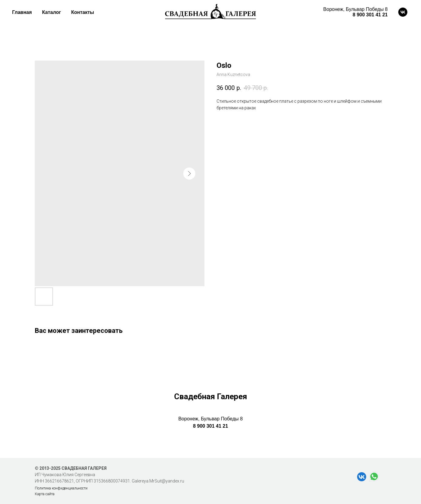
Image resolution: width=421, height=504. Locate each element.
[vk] (403, 12)
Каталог (51, 12)
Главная (22, 12)
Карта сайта (45, 494)
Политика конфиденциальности (61, 488)
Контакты (83, 12)
